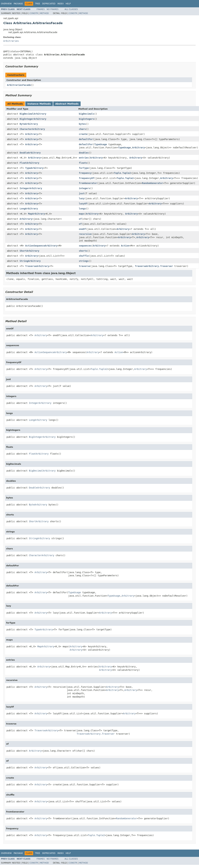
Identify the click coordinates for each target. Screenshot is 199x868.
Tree (38, 4)
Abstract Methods (67, 104)
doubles (84, 153)
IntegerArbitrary (31, 188)
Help (68, 4)
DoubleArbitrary (30, 153)
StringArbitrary (30, 261)
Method (44, 13)
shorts (83, 251)
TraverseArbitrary (37, 266)
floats (83, 163)
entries (84, 158)
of (80, 219)
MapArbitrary (36, 214)
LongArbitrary (29, 209)
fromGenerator (88, 183)
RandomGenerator (153, 183)
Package (18, 4)
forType (84, 168)
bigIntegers (87, 119)
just (82, 193)
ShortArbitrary (29, 251)
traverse (84, 266)
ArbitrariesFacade (19, 85)
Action (125, 246)
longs (82, 209)
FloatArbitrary (29, 163)
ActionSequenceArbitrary (41, 246)
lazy (82, 198)
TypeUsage (101, 144)
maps (82, 214)
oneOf (82, 229)
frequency (85, 173)
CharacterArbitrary (32, 129)
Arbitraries (11, 41)
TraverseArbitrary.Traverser (154, 266)
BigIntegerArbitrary (33, 119)
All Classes (71, 9)
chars (82, 129)
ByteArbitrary (29, 124)
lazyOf (83, 204)
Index (61, 4)
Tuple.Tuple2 (122, 173)
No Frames (53, 9)
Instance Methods (39, 104)
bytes (82, 124)
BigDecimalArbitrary (33, 114)
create (83, 134)
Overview (6, 4)
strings (84, 261)
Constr (34, 13)
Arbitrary (32, 134)
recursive (85, 234)
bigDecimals (87, 114)
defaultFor (86, 139)
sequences (85, 246)
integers (84, 188)
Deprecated (49, 4)
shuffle (84, 256)
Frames (41, 9)
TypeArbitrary (34, 168)
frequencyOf (87, 178)
